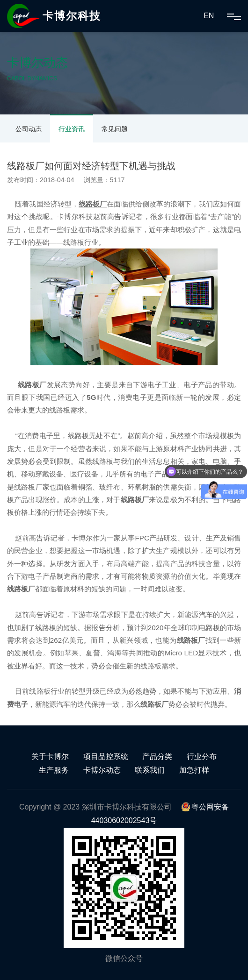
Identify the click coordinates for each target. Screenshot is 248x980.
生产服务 (54, 770)
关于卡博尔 (50, 756)
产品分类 (157, 756)
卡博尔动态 (102, 770)
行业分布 (202, 756)
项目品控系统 (106, 756)
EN (209, 16)
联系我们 (150, 770)
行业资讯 (72, 129)
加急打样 (194, 770)
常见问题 (115, 129)
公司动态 (29, 129)
